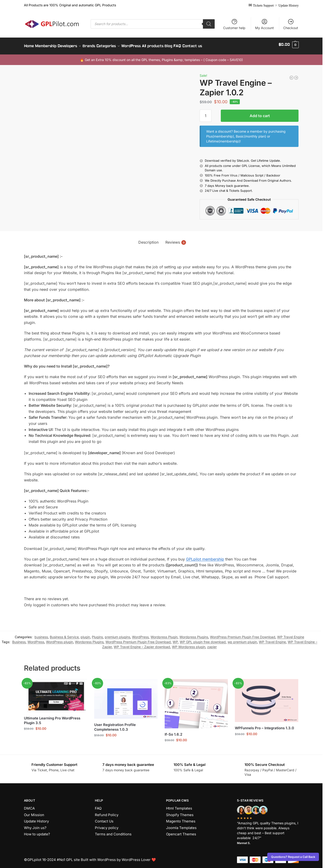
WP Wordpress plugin (189, 644)
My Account (264, 24)
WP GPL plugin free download (203, 639)
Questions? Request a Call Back (293, 857)
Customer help (234, 24)
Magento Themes (181, 819)
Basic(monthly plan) (251, 134)
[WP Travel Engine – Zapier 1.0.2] (291, 75)
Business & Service (64, 634)
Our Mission (34, 812)
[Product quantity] (206, 113)
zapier (212, 644)
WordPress (140, 634)
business (41, 634)
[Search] (209, 24)
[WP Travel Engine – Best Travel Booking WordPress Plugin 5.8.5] (296, 75)
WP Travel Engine (291, 634)
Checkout (291, 24)
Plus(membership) (220, 134)
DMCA (29, 806)
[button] (289, 45)
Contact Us (104, 819)
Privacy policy (107, 825)
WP (175, 639)
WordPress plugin (60, 639)
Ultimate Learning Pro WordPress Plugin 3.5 (52, 718)
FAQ (98, 806)
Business (19, 639)
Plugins (97, 634)
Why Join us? (35, 825)
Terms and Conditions (113, 832)
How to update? (37, 832)
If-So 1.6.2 (173, 732)
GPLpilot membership (205, 556)
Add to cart (260, 113)
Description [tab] (148, 239)
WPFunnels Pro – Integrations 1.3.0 (264, 725)
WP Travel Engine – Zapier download (142, 644)
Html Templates (179, 806)
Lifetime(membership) (223, 139)
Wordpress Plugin (164, 634)
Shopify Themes (180, 812)
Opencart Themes (181, 832)
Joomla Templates (181, 825)
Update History (36, 819)
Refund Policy (107, 812)
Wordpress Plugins (194, 634)
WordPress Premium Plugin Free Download (243, 634)
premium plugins (117, 634)
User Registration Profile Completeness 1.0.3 (115, 724)
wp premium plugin (242, 639)
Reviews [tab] (176, 240)
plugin (85, 634)
